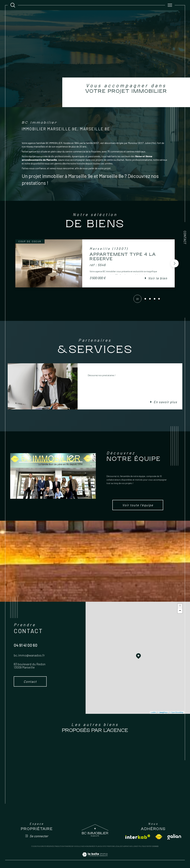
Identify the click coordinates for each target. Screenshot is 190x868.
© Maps (163, 712)
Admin (125, 846)
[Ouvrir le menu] (170, 5)
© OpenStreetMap (176, 712)
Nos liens (133, 846)
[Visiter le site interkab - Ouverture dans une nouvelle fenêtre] (138, 837)
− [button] (180, 611)
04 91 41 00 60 (26, 645)
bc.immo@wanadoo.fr (29, 655)
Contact (185, 238)
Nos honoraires (88, 846)
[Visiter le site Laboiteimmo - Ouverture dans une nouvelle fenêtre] (95, 858)
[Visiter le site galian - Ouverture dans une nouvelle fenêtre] (174, 837)
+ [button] (180, 606)
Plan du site (101, 846)
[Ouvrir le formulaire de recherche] (13, 5)
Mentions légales (114, 846)
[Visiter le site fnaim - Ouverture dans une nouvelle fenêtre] (159, 837)
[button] (175, 263)
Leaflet (153, 712)
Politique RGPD (144, 846)
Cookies (155, 846)
